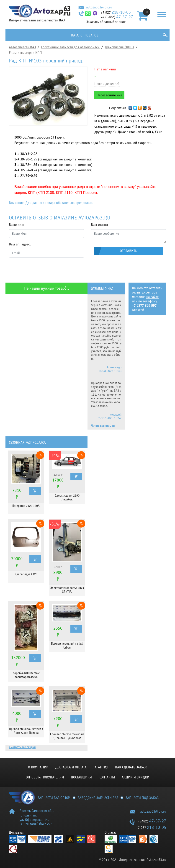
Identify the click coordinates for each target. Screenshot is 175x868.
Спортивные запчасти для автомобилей (70, 47)
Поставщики (81, 777)
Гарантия (101, 767)
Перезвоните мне (109, 95)
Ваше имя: (17, 225)
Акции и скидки (135, 777)
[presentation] (44, 270)
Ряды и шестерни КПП (25, 53)
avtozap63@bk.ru (99, 7)
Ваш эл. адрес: (20, 244)
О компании (38, 767)
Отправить (129, 251)
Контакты (107, 777)
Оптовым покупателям (45, 777)
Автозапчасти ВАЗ (22, 47)
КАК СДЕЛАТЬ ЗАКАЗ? (131, 767)
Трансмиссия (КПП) (119, 47)
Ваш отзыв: (99, 225)
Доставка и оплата (71, 767)
